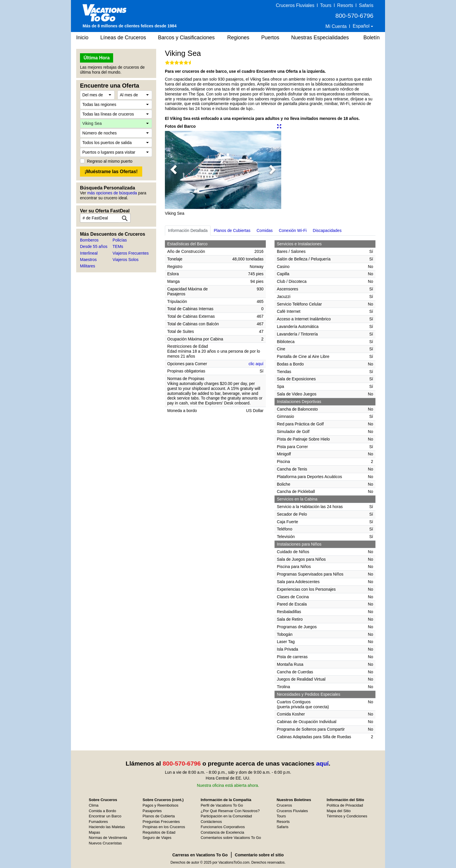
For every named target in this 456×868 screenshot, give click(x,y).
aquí (322, 763)
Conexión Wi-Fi (293, 230)
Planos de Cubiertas (232, 230)
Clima (93, 805)
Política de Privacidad (345, 805)
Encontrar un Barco (105, 816)
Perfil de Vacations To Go (222, 805)
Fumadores (98, 822)
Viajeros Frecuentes (131, 253)
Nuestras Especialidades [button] (320, 38)
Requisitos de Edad (159, 832)
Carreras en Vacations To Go (200, 855)
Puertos (270, 38)
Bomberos (89, 240)
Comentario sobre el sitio (259, 855)
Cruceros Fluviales (295, 5)
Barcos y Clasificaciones (186, 38)
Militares (88, 266)
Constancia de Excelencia (222, 832)
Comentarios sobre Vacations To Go (231, 838)
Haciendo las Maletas (107, 827)
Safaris (366, 5)
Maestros (88, 260)
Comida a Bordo (102, 811)
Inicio (82, 38)
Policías (120, 240)
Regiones (238, 38)
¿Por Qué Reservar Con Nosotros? (230, 811)
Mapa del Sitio (339, 811)
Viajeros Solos (125, 260)
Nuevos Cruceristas (105, 843)
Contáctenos (211, 822)
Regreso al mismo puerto (110, 161)
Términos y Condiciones (347, 816)
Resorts (345, 5)
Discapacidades (327, 230)
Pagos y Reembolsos (160, 805)
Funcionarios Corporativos (223, 827)
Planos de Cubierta (159, 816)
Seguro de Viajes (157, 838)
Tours (326, 5)
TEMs (118, 246)
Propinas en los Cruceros (164, 827)
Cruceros (284, 805)
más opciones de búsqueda (112, 193)
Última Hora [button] (97, 58)
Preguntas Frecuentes (161, 822)
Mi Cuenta (336, 26)
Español (362, 26)
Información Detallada (188, 230)
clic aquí (256, 364)
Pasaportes (152, 811)
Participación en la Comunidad (226, 816)
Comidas (264, 230)
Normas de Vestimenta (108, 838)
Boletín (371, 38)
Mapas (94, 832)
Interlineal (89, 253)
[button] (174, 170)
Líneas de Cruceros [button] (123, 38)
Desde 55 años (94, 246)
